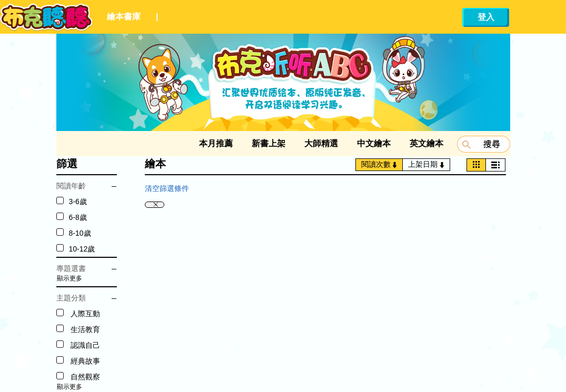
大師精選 (321, 143)
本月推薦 (216, 143)
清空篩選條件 (167, 188)
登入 (486, 17)
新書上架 (269, 143)
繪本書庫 (124, 17)
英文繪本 (426, 143)
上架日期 (426, 164)
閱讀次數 (379, 164)
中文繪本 (374, 143)
